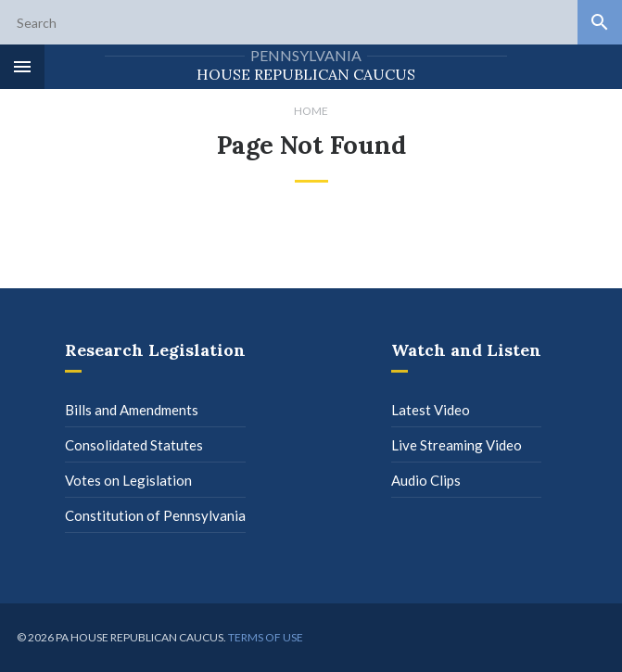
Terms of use (266, 637)
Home (311, 111)
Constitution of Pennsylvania (155, 515)
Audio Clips (426, 480)
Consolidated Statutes (134, 445)
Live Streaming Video (457, 445)
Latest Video (431, 410)
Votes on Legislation (128, 480)
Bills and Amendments (132, 410)
